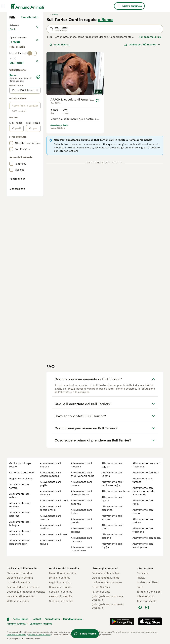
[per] (36, 226)
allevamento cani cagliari (112, 465)
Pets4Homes (20, 619)
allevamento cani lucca (147, 538)
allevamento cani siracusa (50, 493)
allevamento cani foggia (112, 545)
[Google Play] (122, 621)
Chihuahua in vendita (19, 573)
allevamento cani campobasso (81, 549)
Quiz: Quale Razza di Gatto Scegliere (108, 606)
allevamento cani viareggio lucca (81, 493)
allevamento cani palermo (20, 514)
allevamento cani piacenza (112, 508)
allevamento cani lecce (116, 491)
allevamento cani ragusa (50, 542)
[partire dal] (19, 226)
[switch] (32, 77)
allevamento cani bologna (20, 524)
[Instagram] (147, 607)
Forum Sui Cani (101, 587)
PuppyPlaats (52, 619)
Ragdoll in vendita (60, 582)
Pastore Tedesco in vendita (23, 587)
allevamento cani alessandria (20, 533)
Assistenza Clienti (148, 582)
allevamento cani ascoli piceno (143, 545)
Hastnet (36, 619)
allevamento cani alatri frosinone (146, 465)
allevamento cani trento (112, 527)
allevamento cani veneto (112, 474)
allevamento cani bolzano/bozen (20, 542)
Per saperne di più (150, 37)
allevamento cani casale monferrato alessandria (144, 491)
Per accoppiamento (24, 64)
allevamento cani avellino (50, 527)
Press (140, 587)
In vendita (18, 48)
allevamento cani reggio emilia (50, 508)
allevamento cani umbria (81, 521)
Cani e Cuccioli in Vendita (22, 568)
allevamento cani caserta (50, 518)
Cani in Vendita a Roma (105, 578)
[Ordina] (142, 45)
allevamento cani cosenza (81, 502)
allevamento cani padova (143, 521)
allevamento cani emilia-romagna (112, 484)
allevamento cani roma (54, 501)
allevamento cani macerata (81, 539)
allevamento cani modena (20, 505)
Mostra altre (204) (27, 160)
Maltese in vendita (18, 601)
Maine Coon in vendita (63, 573)
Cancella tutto (30, 17)
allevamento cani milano (20, 496)
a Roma (105, 20)
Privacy (141, 578)
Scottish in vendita (60, 592)
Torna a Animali (20, 25)
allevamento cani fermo (143, 512)
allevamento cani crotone (81, 530)
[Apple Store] (150, 621)
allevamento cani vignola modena (50, 474)
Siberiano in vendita (61, 601)
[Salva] (97, 101)
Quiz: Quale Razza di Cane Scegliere (107, 598)
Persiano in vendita (61, 596)
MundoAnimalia (72, 619)
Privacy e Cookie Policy (39, 635)
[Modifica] (38, 174)
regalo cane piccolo (21, 479)
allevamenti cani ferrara (19, 486)
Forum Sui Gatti (101, 592)
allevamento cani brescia (81, 484)
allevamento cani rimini (143, 502)
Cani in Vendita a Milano (106, 573)
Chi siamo (143, 573)
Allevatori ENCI (146, 596)
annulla (34, 84)
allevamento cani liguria (112, 499)
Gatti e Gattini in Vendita (64, 568)
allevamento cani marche (50, 465)
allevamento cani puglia (50, 484)
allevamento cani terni (54, 535)
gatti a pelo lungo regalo (20, 465)
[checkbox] (11, 99)
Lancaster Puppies (41, 624)
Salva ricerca (59, 45)
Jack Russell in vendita (21, 596)
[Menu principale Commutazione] (3, 6)
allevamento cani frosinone (143, 530)
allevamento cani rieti (146, 473)
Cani (13, 33)
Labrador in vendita (18, 582)
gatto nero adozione (21, 473)
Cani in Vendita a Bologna (107, 582)
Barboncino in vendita (20, 578)
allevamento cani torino (81, 512)
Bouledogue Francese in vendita (26, 592)
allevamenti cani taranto (143, 480)
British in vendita (59, 578)
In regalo (18, 56)
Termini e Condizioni (149, 592)
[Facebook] (140, 607)
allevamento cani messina (81, 465)
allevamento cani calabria (112, 536)
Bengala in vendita (60, 587)
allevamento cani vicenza (112, 518)
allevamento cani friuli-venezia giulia (83, 474)
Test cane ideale (147, 601)
